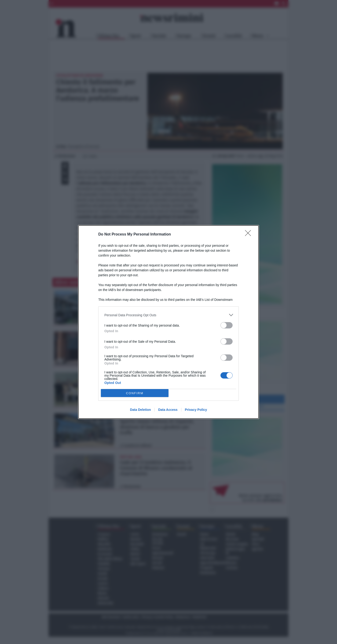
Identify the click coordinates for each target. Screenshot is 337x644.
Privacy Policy (196, 410)
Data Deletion (140, 410)
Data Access (168, 410)
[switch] (227, 325)
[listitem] (168, 315)
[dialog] (168, 322)
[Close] (249, 235)
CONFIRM (135, 393)
